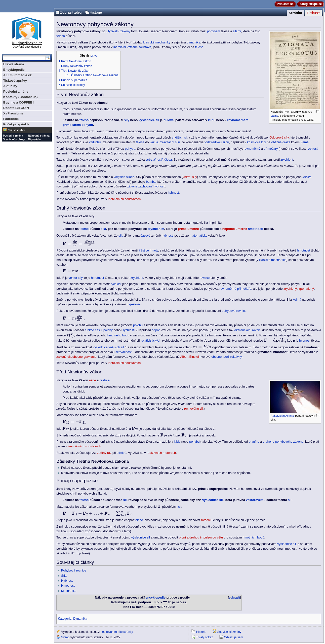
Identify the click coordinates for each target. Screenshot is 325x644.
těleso (61, 36)
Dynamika (80, 619)
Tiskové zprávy (15, 81)
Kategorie (65, 619)
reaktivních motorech (161, 453)
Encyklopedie (14, 70)
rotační (206, 520)
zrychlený (290, 289)
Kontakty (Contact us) (20, 97)
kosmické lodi (256, 142)
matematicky (198, 236)
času (98, 330)
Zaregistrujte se (311, 4)
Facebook (11, 119)
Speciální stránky (14, 139)
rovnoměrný (252, 149)
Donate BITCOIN (16, 108)
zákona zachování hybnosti (146, 186)
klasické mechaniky (157, 42)
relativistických (151, 341)
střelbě (122, 453)
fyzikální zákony (119, 31)
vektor (73, 278)
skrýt (94, 56)
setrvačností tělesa (159, 160)
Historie (96, 12)
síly (127, 120)
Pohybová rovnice (74, 571)
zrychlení (287, 160)
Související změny (229, 632)
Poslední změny (16, 91)
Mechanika (69, 591)
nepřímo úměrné (235, 229)
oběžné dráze (281, 142)
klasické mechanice (273, 260)
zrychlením (156, 229)
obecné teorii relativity (227, 357)
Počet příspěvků (16, 124)
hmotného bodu (118, 335)
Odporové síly (279, 138)
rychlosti (312, 149)
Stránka (295, 13)
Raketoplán (278, 416)
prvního (254, 442)
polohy (108, 330)
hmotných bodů (254, 537)
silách (124, 177)
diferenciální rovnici (248, 330)
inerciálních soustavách (124, 199)
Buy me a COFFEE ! (19, 102)
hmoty (154, 250)
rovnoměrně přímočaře (235, 289)
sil (125, 500)
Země (304, 142)
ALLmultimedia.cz (17, 75)
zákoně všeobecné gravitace (76, 357)
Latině (274, 116)
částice (144, 250)
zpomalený (306, 289)
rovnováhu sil (193, 409)
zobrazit (234, 598)
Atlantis (290, 416)
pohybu (130, 149)
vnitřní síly (190, 177)
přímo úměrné (188, 229)
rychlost (116, 284)
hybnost (173, 193)
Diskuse (313, 13)
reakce (105, 380)
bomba (151, 182)
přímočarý (271, 149)
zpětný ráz (104, 453)
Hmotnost (68, 586)
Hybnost (67, 581)
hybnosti (168, 236)
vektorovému (256, 500)
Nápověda (34, 139)
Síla (64, 576)
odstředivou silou (217, 142)
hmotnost (304, 250)
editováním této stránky (118, 632)
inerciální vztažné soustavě (132, 47)
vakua (154, 142)
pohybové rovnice (234, 311)
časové (145, 236)
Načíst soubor (17, 130)
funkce (89, 330)
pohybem (213, 31)
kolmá (297, 300)
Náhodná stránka (39, 136)
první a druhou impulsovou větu (201, 537)
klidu (212, 120)
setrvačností (124, 352)
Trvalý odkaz (204, 637)
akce (92, 380)
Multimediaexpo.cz (27, 32)
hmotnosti (256, 229)
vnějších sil (180, 138)
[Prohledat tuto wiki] (24, 58)
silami (237, 31)
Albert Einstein (190, 357)
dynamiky (193, 42)
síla (103, 229)
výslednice (100, 347)
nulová (169, 120)
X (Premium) (13, 113)
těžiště (307, 177)
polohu (138, 325)
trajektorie (134, 304)
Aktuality (10, 86)
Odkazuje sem (233, 637)
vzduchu (95, 142)
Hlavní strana (14, 64)
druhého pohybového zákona (283, 442)
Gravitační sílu (170, 142)
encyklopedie (156, 598)
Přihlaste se (285, 4)
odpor (156, 330)
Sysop (65, 637)
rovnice (205, 278)
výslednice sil (149, 120)
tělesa (140, 142)
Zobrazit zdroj (71, 12)
